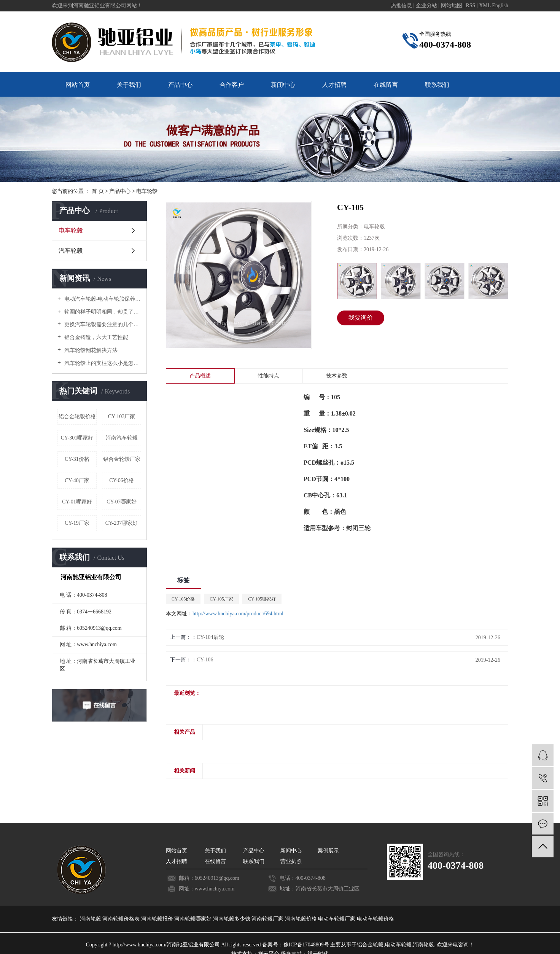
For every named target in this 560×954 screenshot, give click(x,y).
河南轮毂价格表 (122, 919)
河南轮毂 (91, 919)
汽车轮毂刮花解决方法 (90, 350)
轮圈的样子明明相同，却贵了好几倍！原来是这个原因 (102, 312)
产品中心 (180, 85)
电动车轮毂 (398, 945)
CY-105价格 (183, 599)
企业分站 (426, 6)
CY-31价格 (77, 459)
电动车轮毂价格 (375, 919)
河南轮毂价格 (302, 919)
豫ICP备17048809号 (306, 945)
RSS (470, 6)
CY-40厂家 (77, 480)
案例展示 (328, 851)
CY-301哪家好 (77, 438)
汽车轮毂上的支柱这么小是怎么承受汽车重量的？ (102, 363)
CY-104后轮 (210, 637)
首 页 (98, 191)
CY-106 (205, 660)
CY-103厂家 (122, 416)
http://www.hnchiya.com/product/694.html (238, 614)
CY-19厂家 (77, 523)
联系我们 (437, 85)
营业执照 (291, 861)
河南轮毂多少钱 (232, 919)
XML (485, 6)
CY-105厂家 (221, 599)
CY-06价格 (122, 480)
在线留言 (386, 85)
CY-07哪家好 (122, 502)
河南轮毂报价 (158, 919)
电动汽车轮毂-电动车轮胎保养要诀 (102, 299)
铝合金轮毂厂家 (122, 459)
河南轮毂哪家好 (194, 919)
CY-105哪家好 (262, 599)
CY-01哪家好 (77, 502)
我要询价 (361, 318)
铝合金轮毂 (370, 945)
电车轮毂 (147, 191)
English (500, 6)
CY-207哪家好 (122, 523)
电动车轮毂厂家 (337, 919)
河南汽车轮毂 (122, 438)
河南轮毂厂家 (268, 919)
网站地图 (452, 6)
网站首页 (78, 85)
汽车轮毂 (71, 251)
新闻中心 (283, 85)
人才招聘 (334, 85)
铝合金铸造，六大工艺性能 (95, 337)
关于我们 (129, 85)
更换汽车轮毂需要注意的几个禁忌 (102, 324)
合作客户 (232, 85)
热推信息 (401, 6)
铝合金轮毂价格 (77, 416)
